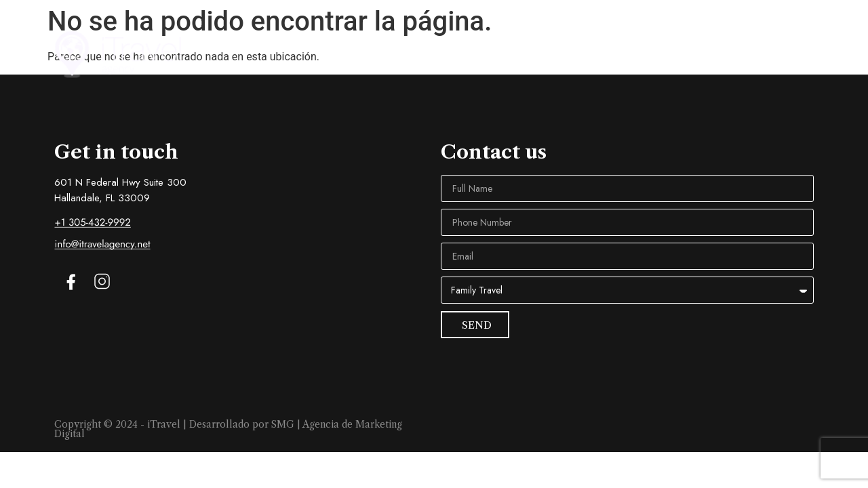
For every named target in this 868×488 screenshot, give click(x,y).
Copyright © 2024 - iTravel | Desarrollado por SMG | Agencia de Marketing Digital (228, 429)
